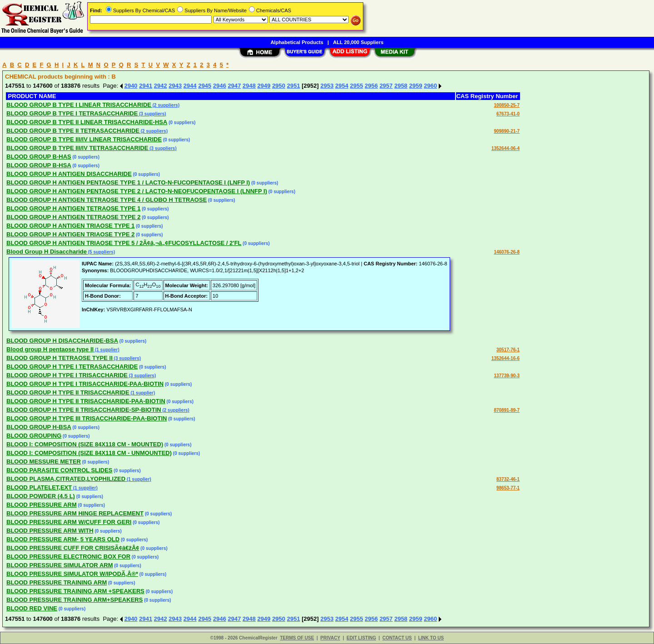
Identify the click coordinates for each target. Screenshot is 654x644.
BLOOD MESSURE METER (44, 462)
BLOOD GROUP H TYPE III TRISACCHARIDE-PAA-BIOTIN (87, 418)
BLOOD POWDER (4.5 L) (41, 496)
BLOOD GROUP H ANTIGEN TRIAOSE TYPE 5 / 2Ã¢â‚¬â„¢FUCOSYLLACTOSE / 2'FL (124, 243)
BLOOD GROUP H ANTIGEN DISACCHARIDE (69, 174)
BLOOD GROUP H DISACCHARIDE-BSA (62, 341)
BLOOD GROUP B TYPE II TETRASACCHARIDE (73, 131)
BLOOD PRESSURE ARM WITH (50, 531)
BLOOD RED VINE (32, 608)
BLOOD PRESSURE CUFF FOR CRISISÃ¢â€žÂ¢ (73, 548)
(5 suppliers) (101, 252)
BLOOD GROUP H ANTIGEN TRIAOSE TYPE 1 (70, 226)
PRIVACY (330, 638)
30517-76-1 (508, 350)
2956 (371, 86)
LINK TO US (431, 638)
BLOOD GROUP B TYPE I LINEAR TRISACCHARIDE (79, 105)
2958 (401, 86)
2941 (146, 86)
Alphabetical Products (297, 42)
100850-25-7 (507, 105)
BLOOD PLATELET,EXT (39, 487)
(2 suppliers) (165, 105)
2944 (190, 86)
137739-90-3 (507, 376)
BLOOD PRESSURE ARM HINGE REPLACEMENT (75, 513)
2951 (294, 86)
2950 (279, 86)
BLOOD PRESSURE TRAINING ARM (57, 582)
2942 (161, 86)
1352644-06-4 (505, 148)
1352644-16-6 (505, 358)
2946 (220, 86)
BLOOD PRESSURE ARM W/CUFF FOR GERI (69, 522)
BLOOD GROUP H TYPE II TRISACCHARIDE (68, 392)
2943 (175, 86)
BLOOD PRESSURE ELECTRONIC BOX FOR (68, 557)
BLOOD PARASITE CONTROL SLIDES (59, 470)
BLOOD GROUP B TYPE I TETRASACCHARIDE (72, 113)
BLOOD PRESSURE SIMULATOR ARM (60, 565)
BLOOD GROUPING (34, 436)
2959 (416, 86)
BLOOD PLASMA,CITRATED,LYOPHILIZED (66, 479)
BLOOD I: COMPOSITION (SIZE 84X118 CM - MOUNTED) (85, 444)
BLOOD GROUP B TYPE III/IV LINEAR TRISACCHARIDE (84, 139)
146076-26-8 (507, 252)
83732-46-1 (508, 479)
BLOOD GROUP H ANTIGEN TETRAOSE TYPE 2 (73, 217)
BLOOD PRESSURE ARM (42, 505)
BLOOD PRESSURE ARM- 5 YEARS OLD (63, 539)
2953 (327, 86)
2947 (235, 86)
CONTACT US (397, 638)
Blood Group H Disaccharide (47, 252)
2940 (131, 86)
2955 (357, 86)
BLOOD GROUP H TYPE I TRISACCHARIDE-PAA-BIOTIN (85, 384)
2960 (430, 86)
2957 (386, 86)
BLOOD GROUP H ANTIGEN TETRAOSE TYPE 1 (73, 208)
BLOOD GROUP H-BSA (39, 427)
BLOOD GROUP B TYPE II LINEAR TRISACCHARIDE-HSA (87, 122)
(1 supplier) (107, 350)
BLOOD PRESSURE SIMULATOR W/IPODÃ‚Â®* (72, 574)
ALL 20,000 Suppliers (358, 42)
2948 (249, 86)
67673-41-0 (508, 114)
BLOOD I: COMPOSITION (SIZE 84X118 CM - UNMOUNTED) (89, 453)
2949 (264, 86)
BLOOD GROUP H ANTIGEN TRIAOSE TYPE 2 (70, 234)
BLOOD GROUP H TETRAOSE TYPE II (59, 358)
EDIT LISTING (361, 638)
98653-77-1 (508, 488)
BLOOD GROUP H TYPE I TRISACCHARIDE (67, 375)
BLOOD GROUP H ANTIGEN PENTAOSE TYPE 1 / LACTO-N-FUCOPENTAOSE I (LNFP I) (128, 182)
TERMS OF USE (297, 638)
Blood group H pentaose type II (50, 349)
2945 (205, 86)
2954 (342, 86)
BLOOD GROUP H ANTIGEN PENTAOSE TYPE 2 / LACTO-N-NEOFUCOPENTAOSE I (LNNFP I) (137, 191)
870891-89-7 (507, 410)
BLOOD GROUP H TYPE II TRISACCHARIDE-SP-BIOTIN (84, 410)
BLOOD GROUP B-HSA (39, 165)
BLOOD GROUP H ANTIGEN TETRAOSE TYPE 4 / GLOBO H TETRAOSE (107, 200)
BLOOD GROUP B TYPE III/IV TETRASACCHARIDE (77, 148)
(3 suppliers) (152, 114)
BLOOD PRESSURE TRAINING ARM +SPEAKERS (75, 591)
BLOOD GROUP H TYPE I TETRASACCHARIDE (72, 367)
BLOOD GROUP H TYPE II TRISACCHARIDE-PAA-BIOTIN (86, 401)
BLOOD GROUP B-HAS (39, 157)
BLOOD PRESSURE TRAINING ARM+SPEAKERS (74, 600)
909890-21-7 (507, 131)
